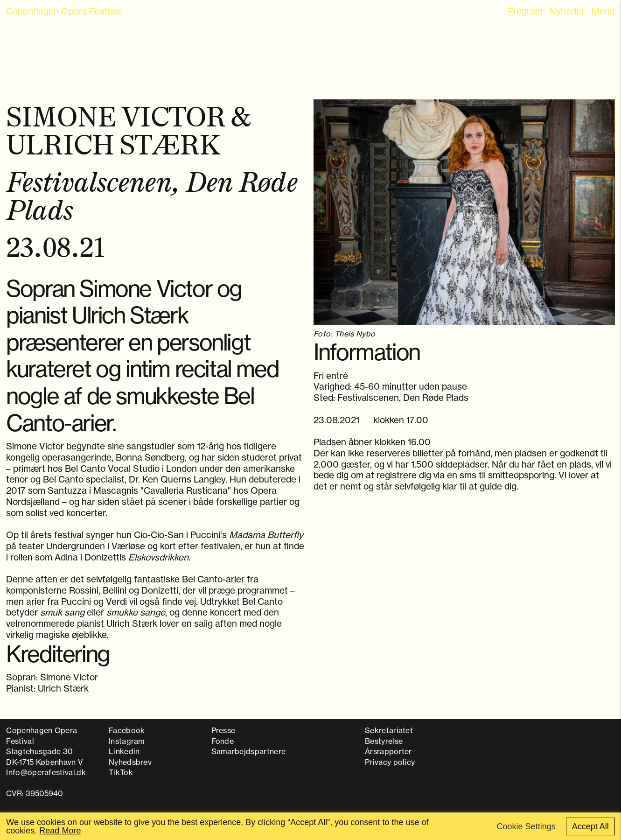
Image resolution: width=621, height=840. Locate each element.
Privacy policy (390, 762)
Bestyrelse (384, 741)
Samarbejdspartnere (249, 751)
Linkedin (124, 751)
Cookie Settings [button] (526, 826)
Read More (60, 831)
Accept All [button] (590, 826)
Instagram (127, 741)
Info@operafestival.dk (46, 772)
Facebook (127, 730)
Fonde (223, 741)
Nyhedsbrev (130, 762)
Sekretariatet (389, 730)
